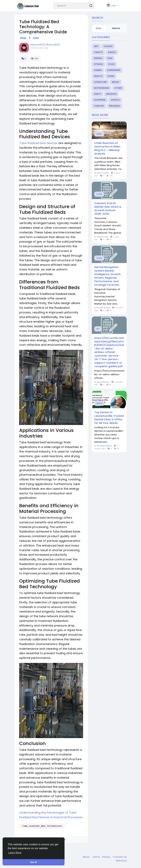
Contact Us (120, 857)
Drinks (98, 58)
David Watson (103, 382)
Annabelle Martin (104, 446)
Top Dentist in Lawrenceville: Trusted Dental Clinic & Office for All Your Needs (109, 418)
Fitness (98, 64)
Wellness (114, 106)
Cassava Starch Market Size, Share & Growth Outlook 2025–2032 (108, 209)
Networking (102, 88)
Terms (96, 857)
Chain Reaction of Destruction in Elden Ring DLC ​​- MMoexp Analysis (107, 148)
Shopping (100, 100)
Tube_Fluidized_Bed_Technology (42, 826)
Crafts (98, 52)
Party (98, 94)
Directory (121, 861)
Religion (111, 94)
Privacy (107, 857)
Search (116, 28)
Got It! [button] (34, 862)
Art (96, 46)
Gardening (114, 70)
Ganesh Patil (102, 237)
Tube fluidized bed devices (38, 143)
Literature (100, 82)
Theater (99, 106)
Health (98, 76)
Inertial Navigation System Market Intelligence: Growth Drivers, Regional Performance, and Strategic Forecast (107, 276)
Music (116, 82)
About (87, 857)
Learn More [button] (15, 853)
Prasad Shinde (103, 308)
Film (110, 58)
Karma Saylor (103, 173)
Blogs (23, 38)
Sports (115, 100)
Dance (112, 52)
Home (111, 76)
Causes (108, 46)
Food (111, 64)
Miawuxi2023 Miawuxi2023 (45, 45)
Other (36, 38)
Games (98, 70)
